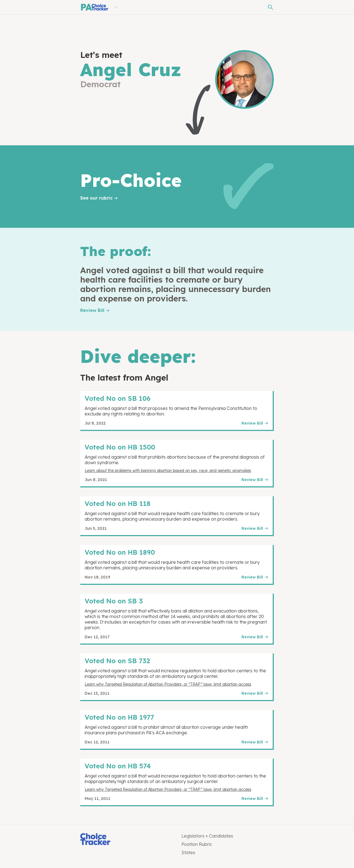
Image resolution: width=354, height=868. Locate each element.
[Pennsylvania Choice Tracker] (94, 7)
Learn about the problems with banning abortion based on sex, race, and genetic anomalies (168, 471)
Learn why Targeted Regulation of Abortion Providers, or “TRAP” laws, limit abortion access (168, 684)
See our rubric (96, 198)
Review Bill (92, 310)
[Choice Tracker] (126, 840)
